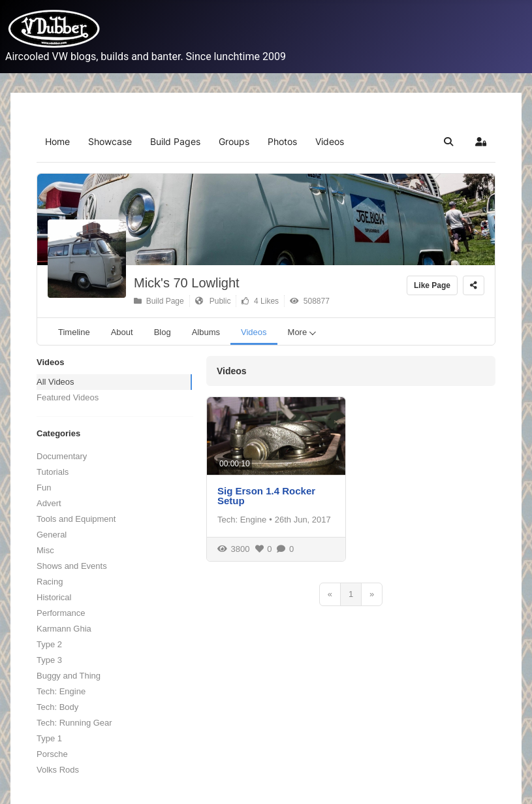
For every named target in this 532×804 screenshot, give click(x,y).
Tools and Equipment (76, 519)
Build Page (159, 301)
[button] (448, 142)
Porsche (52, 754)
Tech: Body (57, 707)
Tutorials (53, 472)
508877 (310, 301)
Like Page (432, 285)
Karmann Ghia (64, 629)
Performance (61, 613)
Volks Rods (58, 770)
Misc (45, 550)
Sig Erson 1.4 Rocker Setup (266, 496)
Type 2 (49, 644)
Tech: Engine (61, 691)
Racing (50, 582)
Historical (54, 597)
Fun (44, 488)
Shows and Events (72, 566)
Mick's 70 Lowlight (187, 283)
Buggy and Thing (69, 676)
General (52, 535)
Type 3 (49, 660)
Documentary (62, 456)
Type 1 (49, 738)
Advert (49, 503)
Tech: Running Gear (74, 723)
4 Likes (260, 301)
